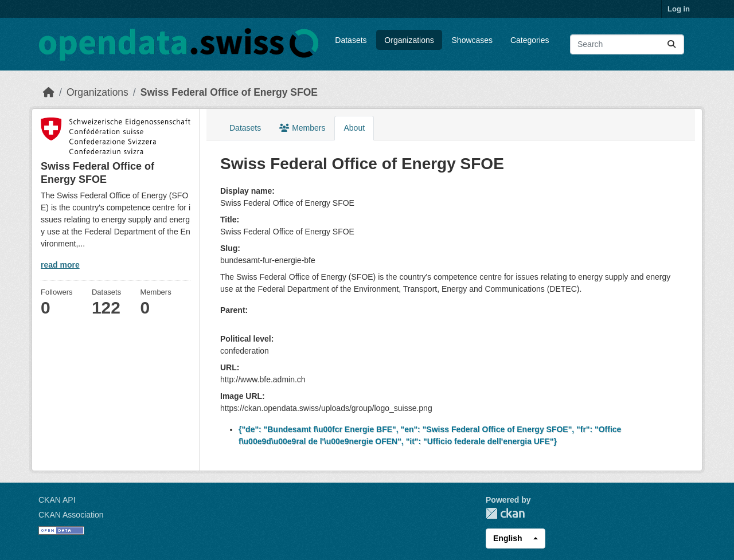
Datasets (351, 40)
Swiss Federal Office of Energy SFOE (229, 92)
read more (60, 265)
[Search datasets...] (627, 44)
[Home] (49, 92)
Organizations (409, 40)
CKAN (505, 513)
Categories (530, 40)
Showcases (473, 40)
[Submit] (671, 44)
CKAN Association (71, 515)
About (354, 128)
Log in (679, 9)
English (508, 538)
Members (302, 128)
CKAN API (57, 500)
